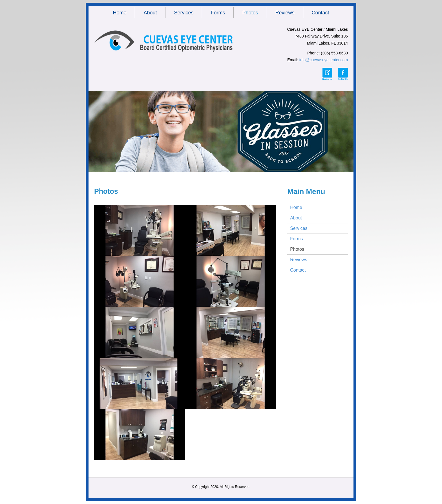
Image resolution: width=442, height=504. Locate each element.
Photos (250, 13)
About (150, 13)
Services (184, 13)
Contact (321, 13)
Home (120, 13)
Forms (218, 13)
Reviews (285, 13)
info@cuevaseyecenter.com (324, 60)
